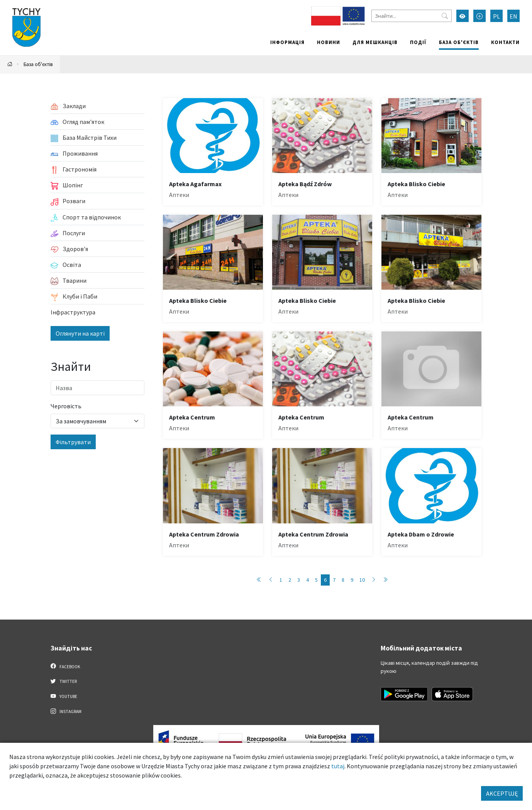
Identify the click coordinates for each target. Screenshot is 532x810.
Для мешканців (375, 42)
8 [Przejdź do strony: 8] (343, 580)
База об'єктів (459, 42)
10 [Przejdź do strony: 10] (362, 580)
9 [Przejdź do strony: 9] (352, 580)
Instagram (66, 711)
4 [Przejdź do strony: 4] (308, 580)
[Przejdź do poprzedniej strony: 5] (271, 580)
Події (418, 42)
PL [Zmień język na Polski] (496, 16)
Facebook (65, 666)
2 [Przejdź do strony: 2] (290, 580)
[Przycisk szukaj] (445, 16)
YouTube (64, 696)
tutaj (338, 766)
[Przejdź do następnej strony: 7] (374, 580)
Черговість (66, 406)
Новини (329, 42)
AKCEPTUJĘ (502, 793)
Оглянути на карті (80, 333)
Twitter (64, 681)
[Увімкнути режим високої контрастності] (463, 16)
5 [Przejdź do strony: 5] (316, 580)
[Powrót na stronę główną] (10, 64)
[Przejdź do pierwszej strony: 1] (259, 580)
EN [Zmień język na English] (513, 16)
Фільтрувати (73, 442)
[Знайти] (412, 16)
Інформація (287, 42)
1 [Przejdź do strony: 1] (281, 580)
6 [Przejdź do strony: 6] (325, 580)
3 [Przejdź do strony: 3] (299, 580)
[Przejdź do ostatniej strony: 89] (385, 580)
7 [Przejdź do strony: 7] (334, 580)
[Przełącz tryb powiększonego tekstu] (479, 16)
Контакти (505, 42)
